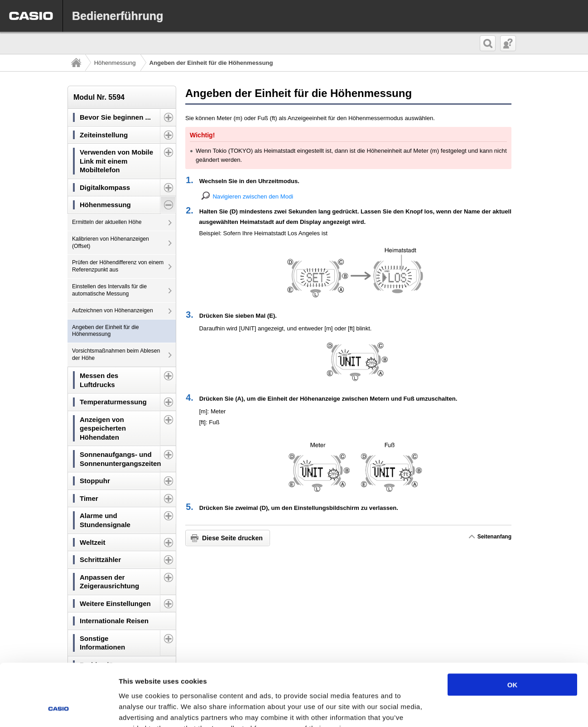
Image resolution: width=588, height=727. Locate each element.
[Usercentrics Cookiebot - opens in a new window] (59, 709)
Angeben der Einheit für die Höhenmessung (106, 331)
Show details (475, 709)
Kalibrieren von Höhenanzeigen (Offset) (111, 242)
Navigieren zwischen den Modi (253, 196)
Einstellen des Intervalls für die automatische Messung (109, 290)
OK (513, 629)
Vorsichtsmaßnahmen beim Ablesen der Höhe (116, 354)
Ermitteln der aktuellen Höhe (107, 222)
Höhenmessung (115, 63)
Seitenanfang (494, 537)
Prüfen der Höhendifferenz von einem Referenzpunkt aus (118, 266)
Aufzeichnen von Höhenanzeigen (113, 310)
